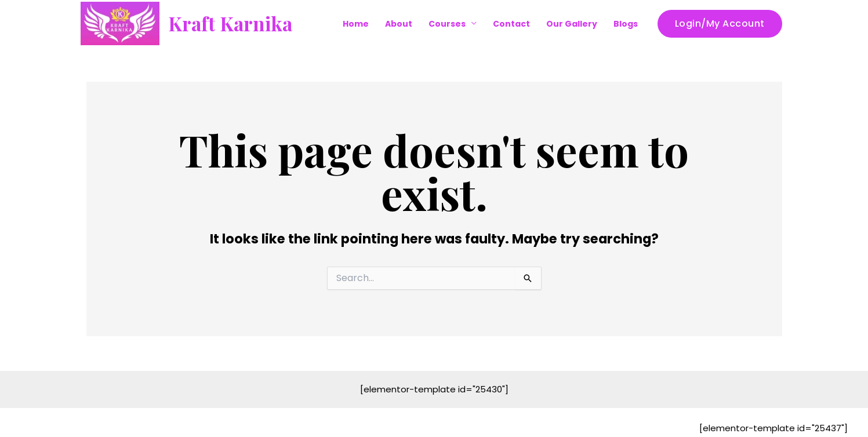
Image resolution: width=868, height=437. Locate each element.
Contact (511, 24)
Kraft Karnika (230, 23)
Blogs (626, 24)
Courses (447, 24)
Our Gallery (572, 24)
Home (356, 24)
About (399, 24)
